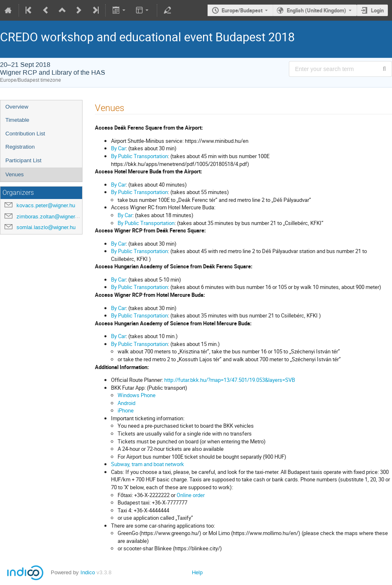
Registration (20, 147)
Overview (17, 107)
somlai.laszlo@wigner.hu (46, 227)
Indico (88, 572)
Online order (191, 495)
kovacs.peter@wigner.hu (46, 205)
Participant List (23, 160)
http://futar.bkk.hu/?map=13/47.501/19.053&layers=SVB (230, 380)
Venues (14, 174)
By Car (118, 148)
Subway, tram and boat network (148, 464)
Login (377, 10)
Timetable (17, 120)
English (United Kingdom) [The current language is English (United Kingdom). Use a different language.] (316, 10)
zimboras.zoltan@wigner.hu (49, 217)
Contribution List (25, 134)
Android (126, 403)
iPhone (126, 410)
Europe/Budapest (242, 10)
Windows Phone (137, 395)
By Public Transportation (139, 156)
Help (197, 572)
